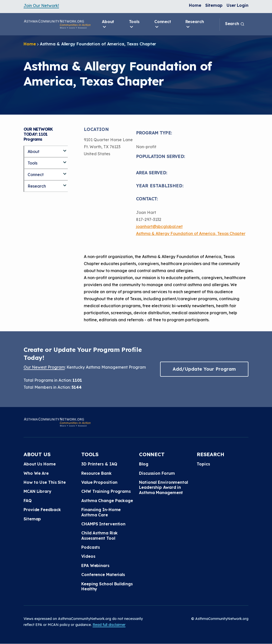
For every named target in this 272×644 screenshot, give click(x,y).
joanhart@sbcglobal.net (159, 226)
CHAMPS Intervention (103, 524)
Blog (144, 464)
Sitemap (214, 5)
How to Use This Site (45, 482)
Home (195, 5)
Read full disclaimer (109, 625)
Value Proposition (99, 482)
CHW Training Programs (106, 491)
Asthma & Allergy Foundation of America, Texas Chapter (191, 233)
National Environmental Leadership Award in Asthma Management (163, 487)
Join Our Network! (41, 6)
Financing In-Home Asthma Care (101, 512)
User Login (237, 5)
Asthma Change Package (107, 501)
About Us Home (40, 464)
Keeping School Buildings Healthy (107, 586)
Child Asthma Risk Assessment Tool (99, 535)
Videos (88, 556)
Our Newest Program (44, 367)
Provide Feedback (42, 510)
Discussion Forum (157, 473)
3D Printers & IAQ (99, 464)
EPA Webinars (95, 566)
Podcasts (91, 547)
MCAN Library (38, 491)
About (108, 24)
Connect (163, 24)
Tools (134, 24)
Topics (203, 464)
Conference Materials (103, 575)
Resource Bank (96, 473)
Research (195, 24)
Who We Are (36, 473)
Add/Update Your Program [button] (204, 369)
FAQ (28, 501)
